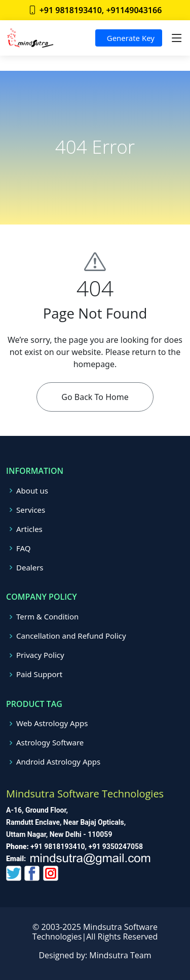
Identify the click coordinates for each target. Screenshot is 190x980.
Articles (29, 529)
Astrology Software (50, 743)
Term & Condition (47, 617)
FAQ (24, 548)
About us (32, 491)
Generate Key (129, 38)
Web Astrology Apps (52, 723)
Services (31, 510)
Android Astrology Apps (58, 762)
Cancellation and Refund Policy (71, 636)
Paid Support (39, 674)
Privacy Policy (40, 655)
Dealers (30, 568)
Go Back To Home (95, 397)
